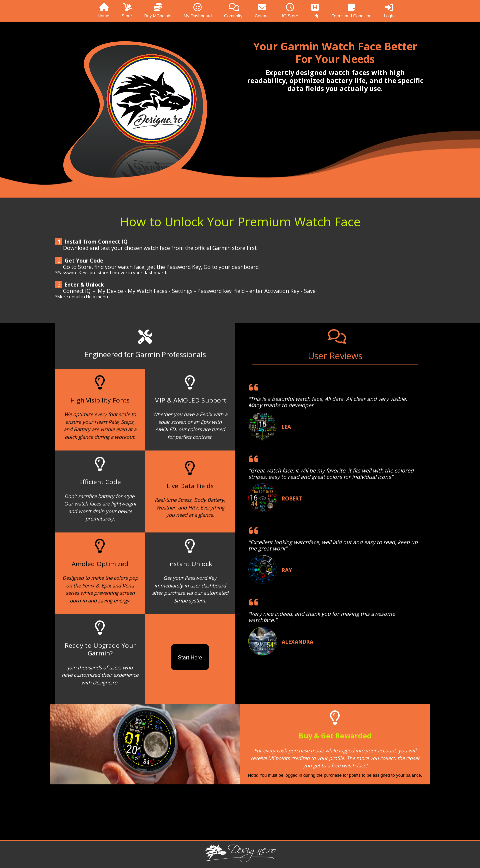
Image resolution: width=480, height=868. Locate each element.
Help (315, 11)
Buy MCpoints (158, 11)
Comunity (233, 11)
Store (127, 11)
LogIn (389, 11)
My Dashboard (198, 11)
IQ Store (290, 11)
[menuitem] (97, 11)
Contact (262, 11)
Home (103, 11)
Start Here (190, 658)
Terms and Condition (351, 11)
